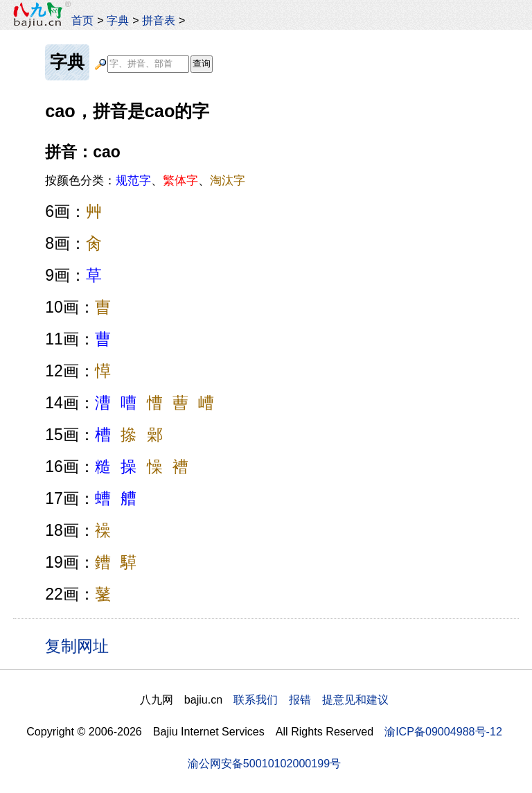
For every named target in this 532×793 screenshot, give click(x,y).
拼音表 (159, 20)
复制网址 (82, 645)
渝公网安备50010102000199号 (264, 763)
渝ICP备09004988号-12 (443, 731)
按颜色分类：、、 (145, 180)
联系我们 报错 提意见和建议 (311, 699)
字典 (118, 20)
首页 (82, 20)
